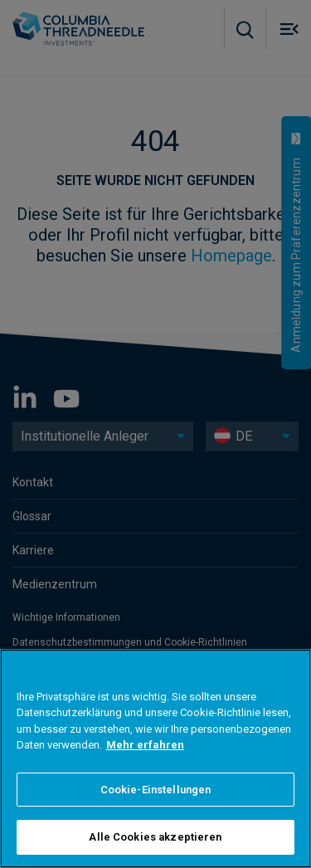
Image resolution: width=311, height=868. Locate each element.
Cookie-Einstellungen (156, 790)
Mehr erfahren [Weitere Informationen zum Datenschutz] (145, 745)
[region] (155, 758)
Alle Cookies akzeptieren (155, 837)
